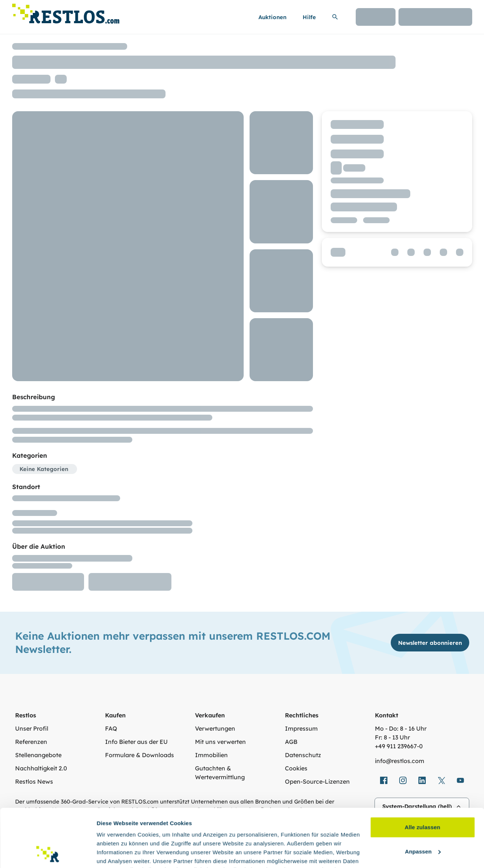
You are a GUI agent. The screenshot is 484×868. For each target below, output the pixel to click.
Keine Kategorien (44, 469)
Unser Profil (32, 728)
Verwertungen (215, 728)
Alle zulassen (422, 773)
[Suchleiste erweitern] (335, 17)
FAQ (111, 728)
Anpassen (423, 797)
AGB (291, 742)
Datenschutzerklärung (149, 833)
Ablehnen (422, 821)
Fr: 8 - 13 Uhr (392, 737)
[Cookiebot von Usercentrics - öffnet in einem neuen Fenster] (48, 854)
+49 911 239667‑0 (399, 746)
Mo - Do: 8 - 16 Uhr (401, 728)
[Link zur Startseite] (66, 12)
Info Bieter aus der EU (136, 742)
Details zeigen (115, 853)
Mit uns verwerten (220, 742)
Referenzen (31, 742)
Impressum (301, 728)
